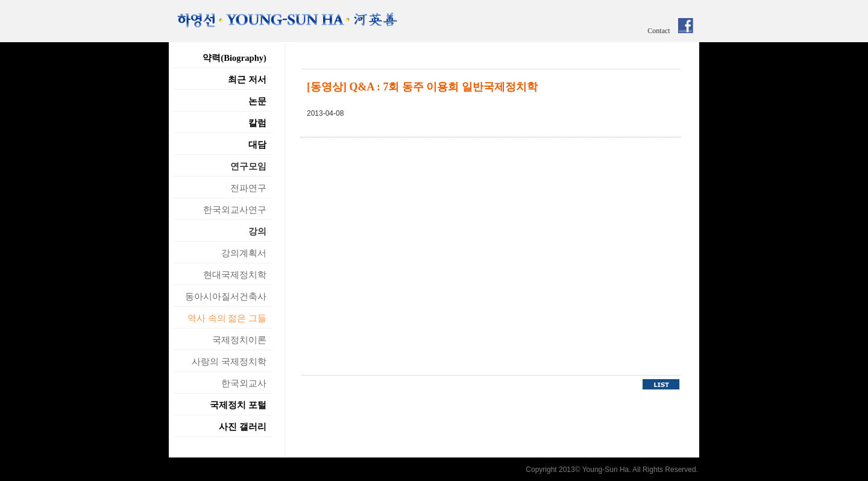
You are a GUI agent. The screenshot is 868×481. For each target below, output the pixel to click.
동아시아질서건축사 (226, 297)
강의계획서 (244, 253)
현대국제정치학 (235, 275)
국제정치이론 (239, 340)
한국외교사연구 (235, 210)
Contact (659, 31)
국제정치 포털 (238, 405)
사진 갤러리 (243, 427)
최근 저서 (247, 80)
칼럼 (257, 123)
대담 (257, 145)
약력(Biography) (234, 58)
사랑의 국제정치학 (229, 362)
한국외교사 (244, 383)
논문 (257, 101)
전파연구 (248, 188)
